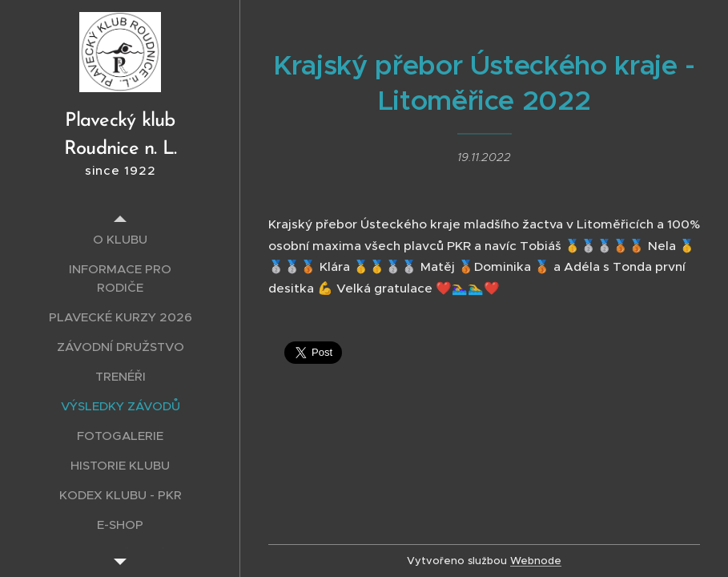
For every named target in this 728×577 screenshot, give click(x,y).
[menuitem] (120, 239)
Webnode (536, 561)
